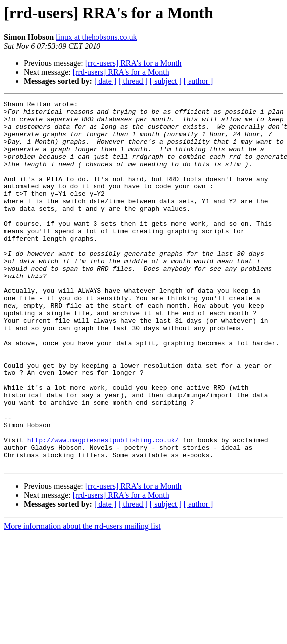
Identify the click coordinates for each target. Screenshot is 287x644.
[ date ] (105, 81)
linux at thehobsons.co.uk (96, 37)
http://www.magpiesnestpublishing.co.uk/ (103, 508)
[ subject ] (166, 81)
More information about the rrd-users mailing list (82, 599)
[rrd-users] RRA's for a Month (133, 63)
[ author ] (198, 81)
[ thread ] (133, 81)
